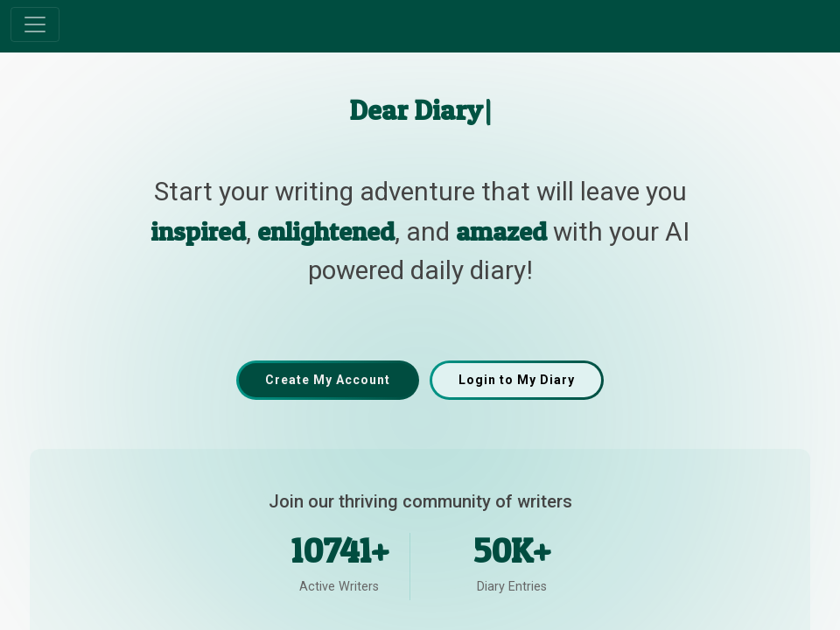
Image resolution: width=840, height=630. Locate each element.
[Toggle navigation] (35, 24)
